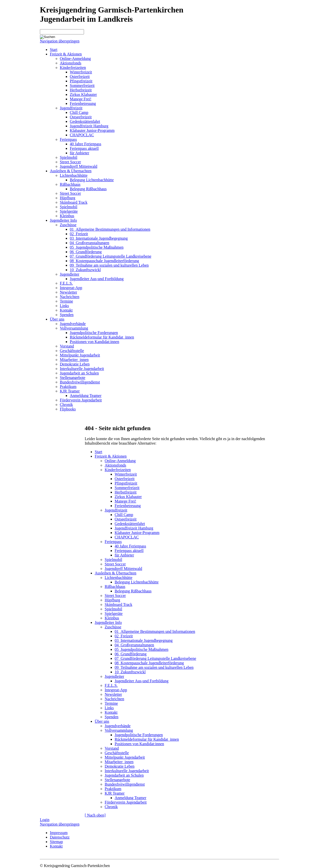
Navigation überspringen (60, 41)
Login (45, 820)
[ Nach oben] (95, 815)
